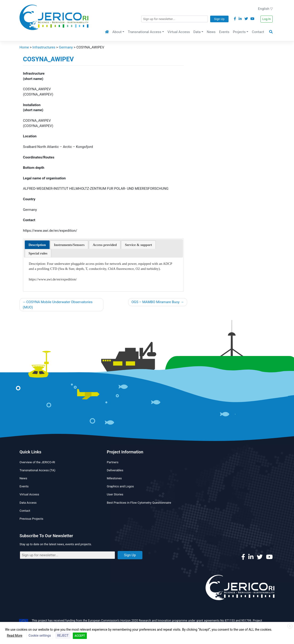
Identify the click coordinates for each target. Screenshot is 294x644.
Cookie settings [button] (40, 636)
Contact (258, 32)
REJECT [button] (63, 636)
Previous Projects (31, 519)
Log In (266, 19)
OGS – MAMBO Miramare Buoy (155, 302)
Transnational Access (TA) (37, 470)
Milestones (114, 478)
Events (224, 32)
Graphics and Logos (120, 486)
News (211, 32)
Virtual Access (179, 32)
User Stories (115, 494)
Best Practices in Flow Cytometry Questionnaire (139, 503)
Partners (113, 462)
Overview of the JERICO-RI (37, 462)
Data (197, 32)
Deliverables (115, 470)
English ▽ (265, 9)
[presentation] (37, 245)
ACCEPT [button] (80, 636)
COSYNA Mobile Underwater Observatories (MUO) (58, 305)
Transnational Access (145, 32)
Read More (15, 636)
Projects (239, 32)
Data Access (28, 503)
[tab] (37, 245)
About (117, 32)
